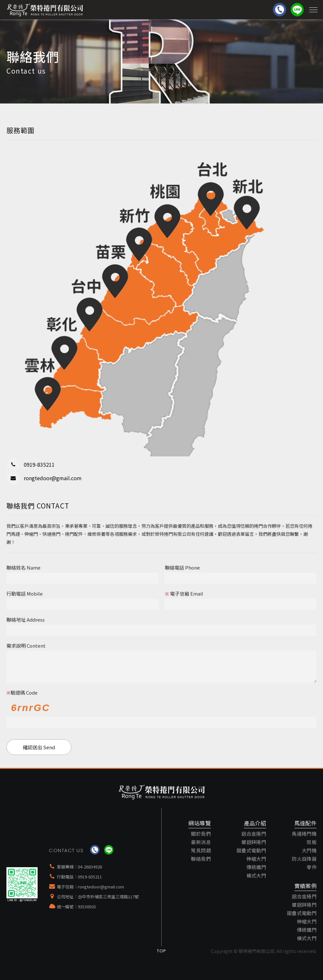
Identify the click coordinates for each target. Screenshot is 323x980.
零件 (312, 867)
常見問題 (201, 850)
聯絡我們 (201, 859)
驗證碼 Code (22, 692)
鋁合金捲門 (254, 834)
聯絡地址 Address (26, 620)
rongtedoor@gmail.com (101, 887)
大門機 (309, 850)
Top (162, 951)
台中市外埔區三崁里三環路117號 (108, 897)
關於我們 (201, 834)
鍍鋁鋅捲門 (254, 842)
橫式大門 (256, 875)
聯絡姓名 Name (23, 567)
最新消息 (201, 842)
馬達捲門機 (304, 834)
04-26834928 (90, 867)
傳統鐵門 (256, 867)
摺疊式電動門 (251, 850)
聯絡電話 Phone (182, 567)
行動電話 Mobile (25, 593)
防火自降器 (304, 859)
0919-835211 (90, 877)
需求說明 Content (26, 646)
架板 (312, 842)
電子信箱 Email (184, 593)
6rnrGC (30, 708)
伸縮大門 (256, 859)
